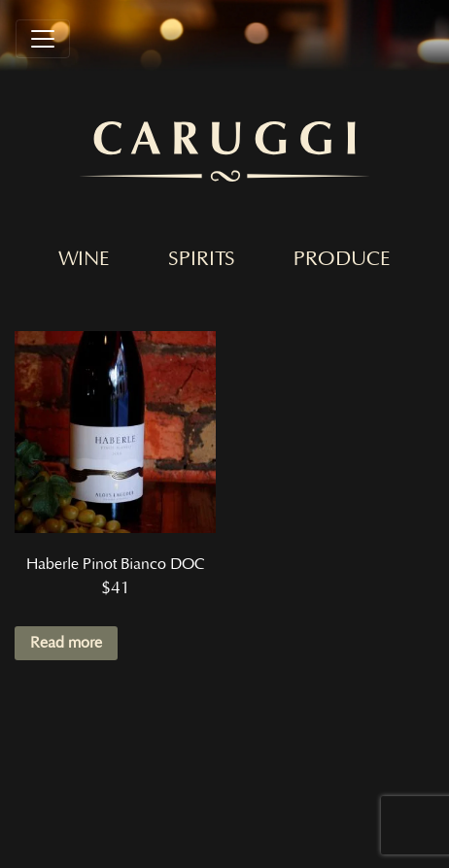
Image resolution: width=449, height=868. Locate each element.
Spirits (202, 259)
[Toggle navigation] (43, 39)
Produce (342, 259)
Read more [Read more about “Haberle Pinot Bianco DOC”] (66, 643)
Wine (84, 259)
